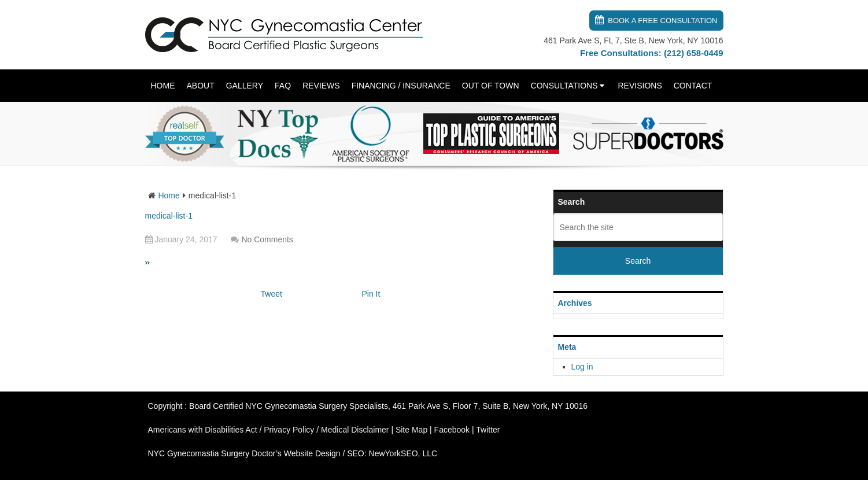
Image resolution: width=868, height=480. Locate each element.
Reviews (321, 86)
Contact (693, 86)
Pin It (371, 294)
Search (638, 261)
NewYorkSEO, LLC (403, 453)
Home (163, 86)
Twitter (488, 430)
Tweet (272, 294)
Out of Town (491, 86)
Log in (582, 367)
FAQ (283, 86)
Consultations (564, 86)
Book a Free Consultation (662, 21)
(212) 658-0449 (694, 53)
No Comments (267, 239)
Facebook (452, 430)
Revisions (640, 86)
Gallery (245, 86)
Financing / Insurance (401, 86)
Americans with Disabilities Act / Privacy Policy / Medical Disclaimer (269, 430)
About (201, 86)
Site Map (411, 430)
